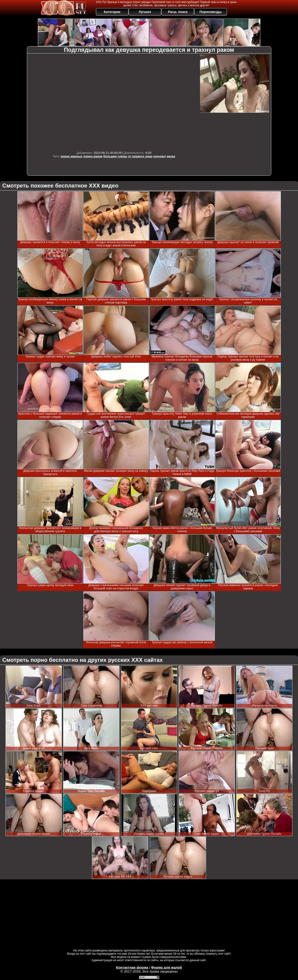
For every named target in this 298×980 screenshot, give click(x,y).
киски (171, 156)
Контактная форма (132, 967)
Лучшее (145, 12)
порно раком (93, 156)
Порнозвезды (211, 12)
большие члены (115, 156)
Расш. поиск (178, 12)
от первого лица (140, 156)
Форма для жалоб (166, 967)
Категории (112, 12)
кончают (160, 156)
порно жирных (72, 156)
